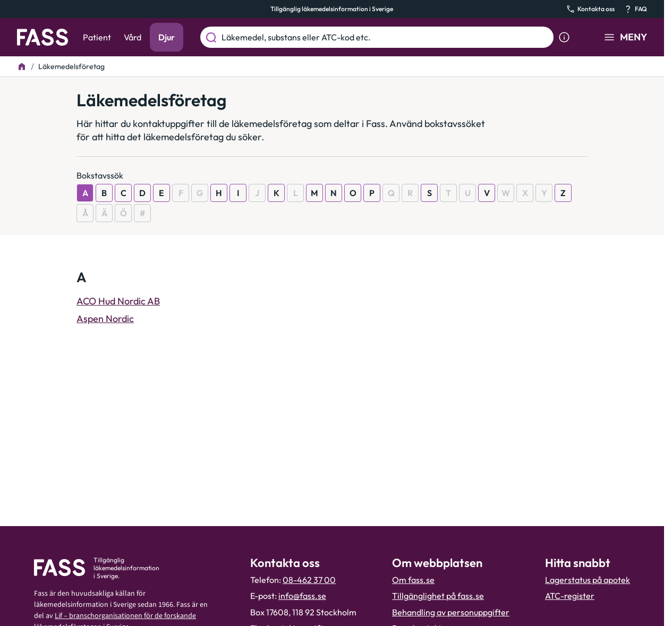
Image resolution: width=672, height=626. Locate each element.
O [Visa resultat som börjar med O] (353, 193)
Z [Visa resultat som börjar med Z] (563, 193)
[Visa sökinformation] (564, 37)
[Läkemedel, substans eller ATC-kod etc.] (385, 37)
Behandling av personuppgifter (451, 612)
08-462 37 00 (309, 580)
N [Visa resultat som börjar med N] (334, 193)
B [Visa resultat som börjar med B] (104, 193)
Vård (133, 37)
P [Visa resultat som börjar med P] (372, 193)
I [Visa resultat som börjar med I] (238, 193)
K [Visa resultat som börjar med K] (277, 193)
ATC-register (570, 596)
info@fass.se (302, 596)
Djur (167, 37)
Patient (97, 37)
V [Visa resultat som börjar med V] (487, 193)
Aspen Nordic (105, 319)
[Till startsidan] (22, 66)
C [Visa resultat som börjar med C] (124, 193)
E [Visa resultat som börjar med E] (161, 193)
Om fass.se (413, 580)
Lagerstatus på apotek (588, 580)
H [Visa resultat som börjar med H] (219, 193)
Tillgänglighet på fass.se (438, 596)
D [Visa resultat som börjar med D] (142, 193)
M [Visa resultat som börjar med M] (314, 193)
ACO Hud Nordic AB (118, 301)
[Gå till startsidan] (42, 37)
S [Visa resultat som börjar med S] (429, 193)
